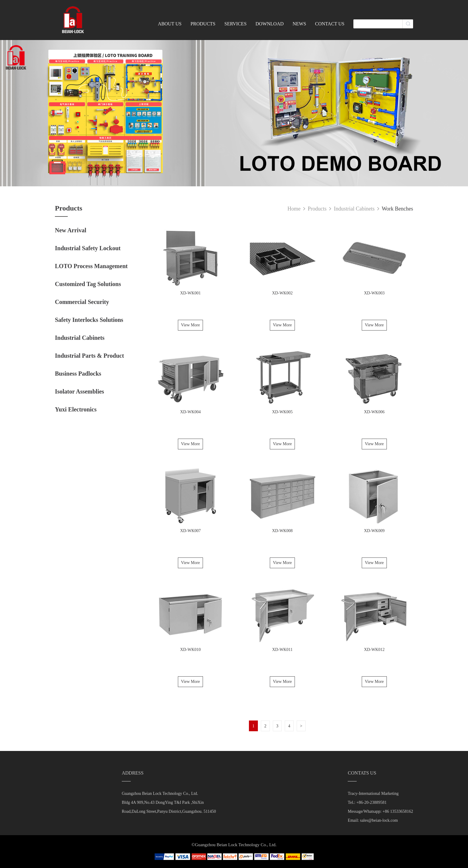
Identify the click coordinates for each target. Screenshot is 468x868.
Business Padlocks (78, 374)
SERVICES (235, 24)
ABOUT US (170, 24)
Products (318, 209)
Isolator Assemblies (80, 391)
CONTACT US (330, 24)
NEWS (299, 24)
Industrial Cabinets (80, 338)
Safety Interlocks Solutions (89, 320)
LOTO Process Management (91, 266)
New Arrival (71, 230)
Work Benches (397, 209)
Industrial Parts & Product (89, 356)
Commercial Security (82, 302)
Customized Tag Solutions (88, 284)
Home (294, 209)
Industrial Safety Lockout (88, 248)
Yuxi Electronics (76, 409)
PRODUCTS (203, 24)
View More (190, 325)
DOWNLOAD (270, 24)
